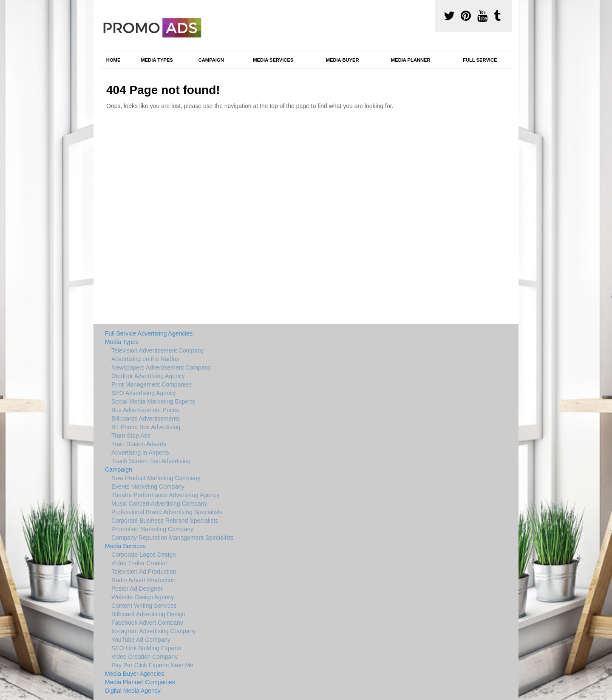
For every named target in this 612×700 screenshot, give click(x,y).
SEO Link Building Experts (146, 648)
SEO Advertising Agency (144, 393)
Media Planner (411, 60)
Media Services (273, 60)
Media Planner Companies (140, 682)
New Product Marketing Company (156, 478)
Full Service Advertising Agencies (149, 333)
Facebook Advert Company (147, 623)
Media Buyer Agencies (135, 674)
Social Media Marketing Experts (153, 401)
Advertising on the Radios (145, 359)
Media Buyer (343, 60)
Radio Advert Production (143, 580)
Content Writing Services (144, 606)
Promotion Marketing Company (152, 529)
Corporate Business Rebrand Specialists (165, 521)
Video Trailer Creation (140, 563)
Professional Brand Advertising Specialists (167, 512)
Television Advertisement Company (158, 350)
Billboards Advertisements (146, 418)
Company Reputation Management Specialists (173, 538)
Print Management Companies (152, 384)
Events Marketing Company (148, 487)
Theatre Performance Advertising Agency (165, 495)
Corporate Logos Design (144, 555)
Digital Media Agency (133, 691)
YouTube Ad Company (141, 640)
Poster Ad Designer (137, 589)
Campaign (211, 60)
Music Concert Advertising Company (159, 504)
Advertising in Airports (140, 452)
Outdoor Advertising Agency (148, 376)
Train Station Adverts (139, 444)
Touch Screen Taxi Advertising (151, 461)
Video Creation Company (144, 657)
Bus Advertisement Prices (145, 410)
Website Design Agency (143, 597)
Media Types (157, 60)
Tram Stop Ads (131, 435)
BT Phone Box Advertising (146, 427)
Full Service (480, 60)
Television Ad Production (144, 572)
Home (113, 60)
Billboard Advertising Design (148, 614)
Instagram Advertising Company (153, 631)
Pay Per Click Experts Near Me (152, 665)
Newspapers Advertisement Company (161, 367)
